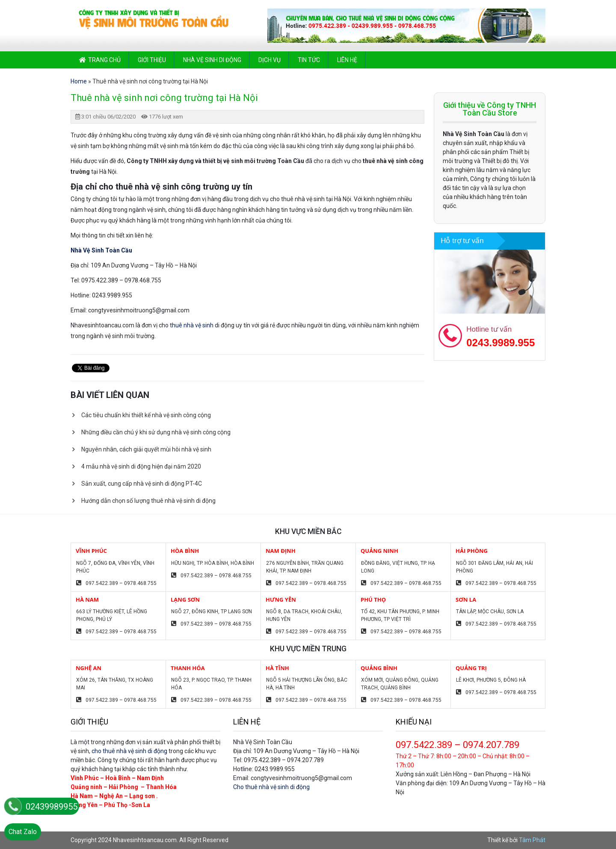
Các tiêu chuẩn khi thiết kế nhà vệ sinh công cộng (146, 415)
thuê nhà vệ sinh (192, 325)
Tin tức (309, 60)
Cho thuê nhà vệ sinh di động (271, 787)
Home (79, 81)
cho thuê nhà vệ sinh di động (129, 751)
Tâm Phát (532, 840)
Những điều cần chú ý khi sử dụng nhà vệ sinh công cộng (156, 432)
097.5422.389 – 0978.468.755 (121, 583)
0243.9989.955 (500, 343)
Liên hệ (347, 60)
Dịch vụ (269, 60)
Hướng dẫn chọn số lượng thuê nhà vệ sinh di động (148, 501)
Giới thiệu (152, 60)
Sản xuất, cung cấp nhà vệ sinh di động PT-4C (142, 484)
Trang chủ (104, 60)
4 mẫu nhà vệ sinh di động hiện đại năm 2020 (141, 466)
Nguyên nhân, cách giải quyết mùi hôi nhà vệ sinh (146, 449)
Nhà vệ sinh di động (212, 60)
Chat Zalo (23, 832)
